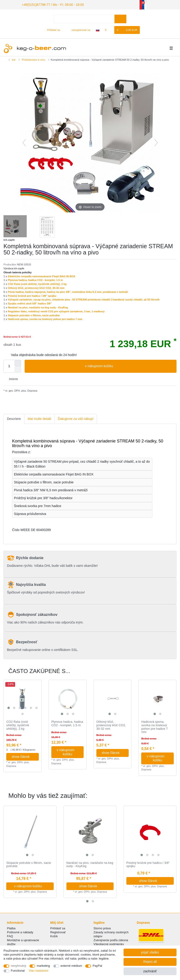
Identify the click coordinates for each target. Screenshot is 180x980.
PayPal (97, 966)
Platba (11, 928)
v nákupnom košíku (129, 366)
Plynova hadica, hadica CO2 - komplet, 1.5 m (35, 279)
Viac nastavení (39, 971)
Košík (54, 935)
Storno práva (102, 928)
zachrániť (150, 971)
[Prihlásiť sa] (52, 29)
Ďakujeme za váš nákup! (76, 418)
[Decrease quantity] (18, 369)
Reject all (150, 962)
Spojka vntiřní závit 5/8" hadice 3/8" (30, 303)
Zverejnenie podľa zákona (111, 939)
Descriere (14, 418)
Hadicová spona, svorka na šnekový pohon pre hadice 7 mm (45, 318)
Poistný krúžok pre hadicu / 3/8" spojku (32, 295)
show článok (23, 756)
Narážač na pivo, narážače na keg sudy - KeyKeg (38, 307)
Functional (18, 971)
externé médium (71, 966)
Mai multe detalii (39, 418)
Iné (13, 59)
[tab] (14, 418)
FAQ (10, 935)
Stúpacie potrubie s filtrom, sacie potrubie (34, 315)
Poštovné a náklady (20, 932)
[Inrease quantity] (18, 362)
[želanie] (108, 29)
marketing (43, 966)
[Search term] (84, 18)
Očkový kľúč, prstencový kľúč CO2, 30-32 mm (36, 287)
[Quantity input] (9, 366)
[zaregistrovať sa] (78, 29)
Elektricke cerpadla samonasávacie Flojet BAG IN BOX (42, 276)
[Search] (120, 18)
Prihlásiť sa (58, 928)
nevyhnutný (19, 966)
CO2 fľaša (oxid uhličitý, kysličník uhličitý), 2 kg (37, 283)
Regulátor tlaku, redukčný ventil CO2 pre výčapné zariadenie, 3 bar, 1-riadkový (56, 311)
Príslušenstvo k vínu (33, 59)
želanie (12, 378)
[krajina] (98, 29)
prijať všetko (150, 952)
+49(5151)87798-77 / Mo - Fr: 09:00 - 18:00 (48, 4)
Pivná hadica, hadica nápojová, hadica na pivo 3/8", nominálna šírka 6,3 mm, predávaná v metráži (68, 291)
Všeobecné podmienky (109, 943)
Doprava (32, 390)
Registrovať (58, 932)
